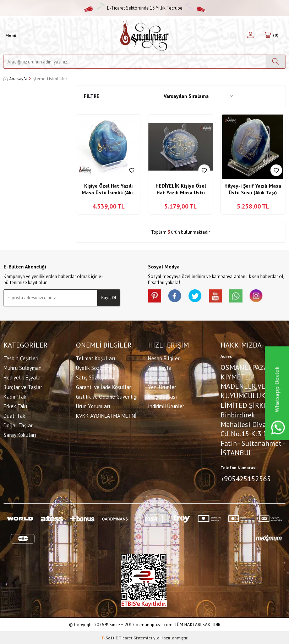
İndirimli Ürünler (166, 406)
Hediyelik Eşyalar (23, 377)
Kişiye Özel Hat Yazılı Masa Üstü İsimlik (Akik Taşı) (108, 190)
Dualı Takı (15, 415)
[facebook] (176, 296)
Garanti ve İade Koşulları (104, 386)
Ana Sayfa (160, 367)
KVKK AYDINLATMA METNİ (106, 415)
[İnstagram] (262, 296)
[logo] (144, 35)
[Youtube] (219, 296)
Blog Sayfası (162, 396)
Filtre (92, 96)
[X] (198, 296)
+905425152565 (246, 478)
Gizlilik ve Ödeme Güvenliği (107, 396)
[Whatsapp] (240, 296)
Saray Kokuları (20, 434)
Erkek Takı (15, 406)
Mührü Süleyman (23, 367)
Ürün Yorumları (93, 406)
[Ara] (275, 62)
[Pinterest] (155, 296)
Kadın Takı (16, 396)
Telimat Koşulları (96, 358)
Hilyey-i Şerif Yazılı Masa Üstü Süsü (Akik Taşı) (253, 189)
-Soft (108, 637)
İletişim (156, 377)
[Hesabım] (250, 35)
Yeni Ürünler (162, 386)
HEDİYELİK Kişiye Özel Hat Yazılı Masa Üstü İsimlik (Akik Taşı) (181, 190)
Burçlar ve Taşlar (23, 386)
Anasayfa (15, 79)
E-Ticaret (124, 637)
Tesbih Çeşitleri (21, 358)
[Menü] (10, 35)
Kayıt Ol (109, 297)
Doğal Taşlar (18, 425)
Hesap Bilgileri (164, 358)
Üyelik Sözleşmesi (96, 367)
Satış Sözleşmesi (95, 377)
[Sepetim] (271, 35)
